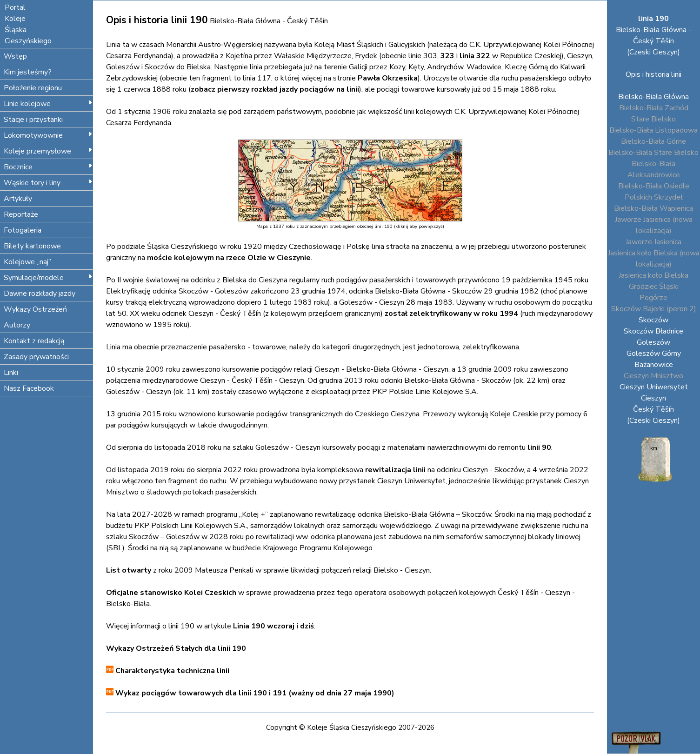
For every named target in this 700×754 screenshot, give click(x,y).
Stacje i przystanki (33, 120)
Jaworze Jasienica (653, 242)
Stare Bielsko (653, 119)
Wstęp (15, 56)
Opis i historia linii (653, 74)
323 (447, 56)
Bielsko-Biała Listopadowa (653, 130)
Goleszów (653, 342)
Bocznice (48, 167)
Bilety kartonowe (32, 246)
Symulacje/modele (48, 278)
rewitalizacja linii (395, 470)
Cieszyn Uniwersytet (654, 387)
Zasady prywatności (36, 357)
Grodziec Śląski (654, 287)
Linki (11, 373)
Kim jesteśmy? (28, 72)
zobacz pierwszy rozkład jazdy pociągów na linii (275, 89)
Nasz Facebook (29, 388)
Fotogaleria (23, 230)
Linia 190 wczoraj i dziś (273, 626)
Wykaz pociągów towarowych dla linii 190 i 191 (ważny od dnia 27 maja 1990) (254, 693)
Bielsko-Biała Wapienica (653, 208)
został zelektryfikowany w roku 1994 (451, 314)
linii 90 (539, 447)
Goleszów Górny (654, 354)
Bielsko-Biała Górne (653, 141)
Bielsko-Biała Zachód (654, 108)
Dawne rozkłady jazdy (40, 294)
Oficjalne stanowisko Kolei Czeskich (171, 593)
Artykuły (18, 199)
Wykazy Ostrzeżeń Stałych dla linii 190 (176, 648)
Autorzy (17, 325)
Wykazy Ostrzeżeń (35, 309)
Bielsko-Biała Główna (653, 97)
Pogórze (653, 298)
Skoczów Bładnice (653, 331)
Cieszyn (653, 398)
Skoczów (653, 320)
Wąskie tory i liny (48, 183)
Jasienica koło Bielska (653, 275)
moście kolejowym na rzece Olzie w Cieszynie (229, 258)
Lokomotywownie (48, 135)
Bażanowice (654, 365)
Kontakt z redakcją (34, 341)
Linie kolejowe (48, 104)
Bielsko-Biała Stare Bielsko (653, 153)
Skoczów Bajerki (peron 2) (654, 309)
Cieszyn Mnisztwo (653, 376)
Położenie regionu (33, 88)
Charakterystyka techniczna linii (171, 671)
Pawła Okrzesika (388, 78)
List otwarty (129, 570)
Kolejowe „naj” (27, 262)
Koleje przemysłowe (48, 151)
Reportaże (21, 214)
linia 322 (475, 56)
